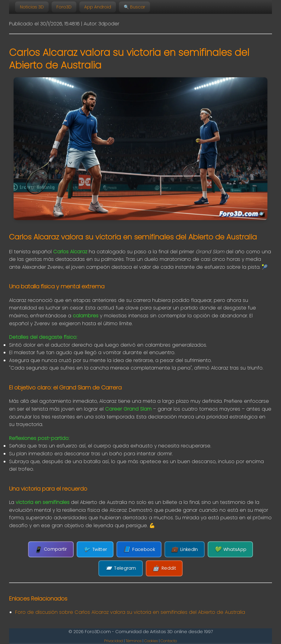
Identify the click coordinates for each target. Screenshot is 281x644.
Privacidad (113, 641)
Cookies (151, 641)
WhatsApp (230, 549)
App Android (98, 7)
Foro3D (64, 7)
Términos (134, 641)
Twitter (95, 549)
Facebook (139, 549)
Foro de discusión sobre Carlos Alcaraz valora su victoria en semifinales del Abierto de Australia (130, 612)
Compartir (51, 549)
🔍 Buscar (134, 7)
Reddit (164, 568)
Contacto (169, 641)
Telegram (121, 568)
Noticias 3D (32, 7)
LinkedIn (185, 549)
